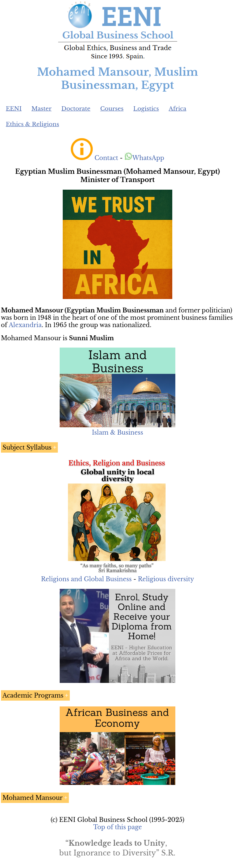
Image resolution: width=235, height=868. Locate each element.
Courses (112, 109)
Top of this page (118, 827)
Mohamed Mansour (33, 798)
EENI (14, 109)
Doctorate (76, 109)
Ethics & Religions (32, 124)
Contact (106, 158)
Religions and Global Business (86, 579)
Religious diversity (166, 579)
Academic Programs (33, 695)
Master (42, 109)
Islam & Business (117, 432)
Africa (177, 109)
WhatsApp (144, 158)
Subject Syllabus (27, 447)
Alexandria (25, 325)
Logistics (146, 109)
